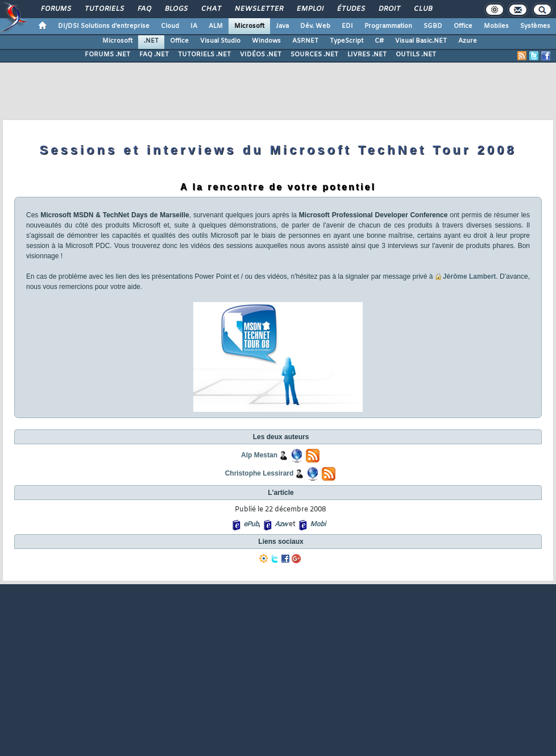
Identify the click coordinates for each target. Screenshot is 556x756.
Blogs (176, 9)
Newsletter (258, 9)
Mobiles (496, 26)
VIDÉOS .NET (261, 55)
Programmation (388, 26)
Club (422, 9)
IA (194, 26)
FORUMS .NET (107, 55)
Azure (468, 41)
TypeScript (347, 41)
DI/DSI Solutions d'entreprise (104, 26)
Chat (211, 9)
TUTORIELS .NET (204, 55)
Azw (281, 524)
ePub (251, 524)
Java (282, 26)
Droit (389, 9)
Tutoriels (104, 9)
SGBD (433, 26)
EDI (347, 26)
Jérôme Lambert (469, 276)
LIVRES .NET (367, 55)
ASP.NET (305, 41)
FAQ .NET (154, 55)
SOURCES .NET (314, 55)
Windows (266, 41)
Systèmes (535, 26)
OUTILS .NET (416, 55)
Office (463, 26)
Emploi (310, 9)
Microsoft (249, 26)
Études (350, 9)
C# (379, 41)
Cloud (170, 26)
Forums (55, 9)
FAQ (144, 9)
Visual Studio (220, 41)
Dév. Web (315, 26)
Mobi (318, 524)
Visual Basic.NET (421, 41)
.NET (151, 41)
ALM (216, 26)
